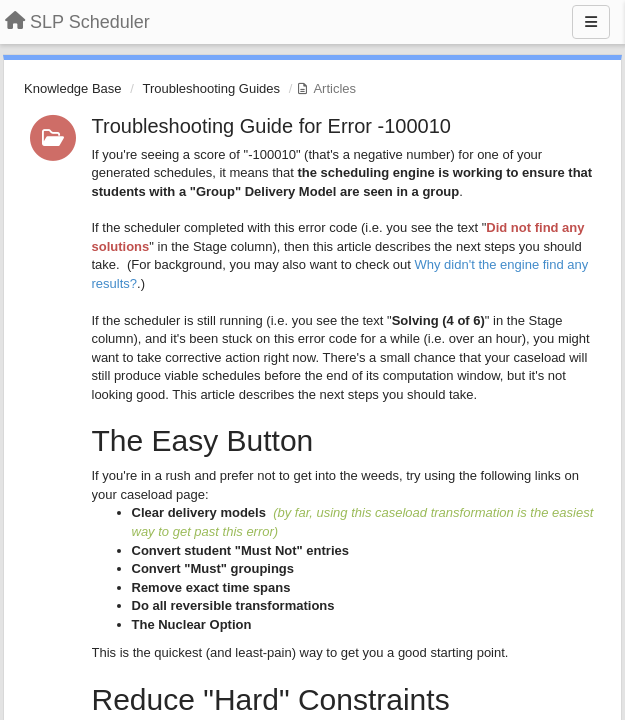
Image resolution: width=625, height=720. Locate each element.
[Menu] (591, 22)
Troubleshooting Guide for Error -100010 (271, 126)
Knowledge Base (73, 88)
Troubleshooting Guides (211, 88)
